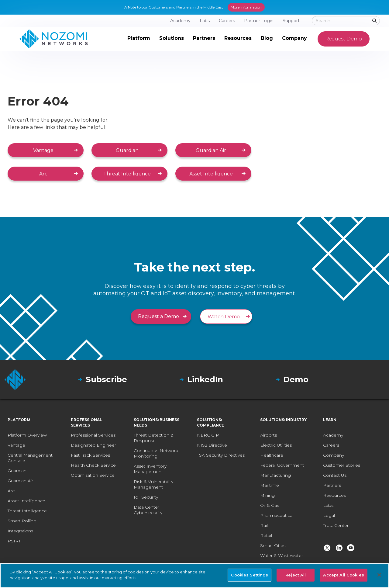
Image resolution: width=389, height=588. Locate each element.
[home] (54, 39)
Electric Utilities (276, 445)
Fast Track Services (90, 455)
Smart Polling (22, 521)
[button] (139, 39)
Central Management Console (30, 458)
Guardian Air (211, 150)
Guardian (127, 150)
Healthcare (272, 455)
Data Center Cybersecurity (148, 510)
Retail (266, 535)
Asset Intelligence (211, 174)
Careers (331, 445)
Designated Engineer (93, 445)
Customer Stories (342, 465)
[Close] (379, 575)
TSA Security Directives (221, 455)
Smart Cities (273, 545)
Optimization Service (93, 475)
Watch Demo (224, 317)
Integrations (20, 531)
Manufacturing (275, 475)
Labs (328, 505)
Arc (43, 174)
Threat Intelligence (127, 174)
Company (334, 455)
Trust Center (336, 525)
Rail (264, 525)
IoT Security (146, 497)
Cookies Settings (250, 575)
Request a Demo (158, 316)
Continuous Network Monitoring (156, 453)
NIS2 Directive (212, 445)
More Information (246, 7)
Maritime (270, 485)
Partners (332, 485)
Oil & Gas (270, 505)
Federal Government (282, 465)
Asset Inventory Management (150, 469)
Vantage (43, 150)
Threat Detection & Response (154, 438)
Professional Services (93, 435)
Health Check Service (93, 465)
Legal (329, 515)
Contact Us (335, 475)
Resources (334, 495)
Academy (333, 435)
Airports (269, 435)
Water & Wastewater (282, 555)
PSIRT (14, 541)
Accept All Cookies (343, 575)
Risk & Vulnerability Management (153, 484)
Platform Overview (27, 435)
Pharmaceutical (277, 515)
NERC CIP (208, 435)
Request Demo (344, 39)
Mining (267, 495)
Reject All (296, 575)
